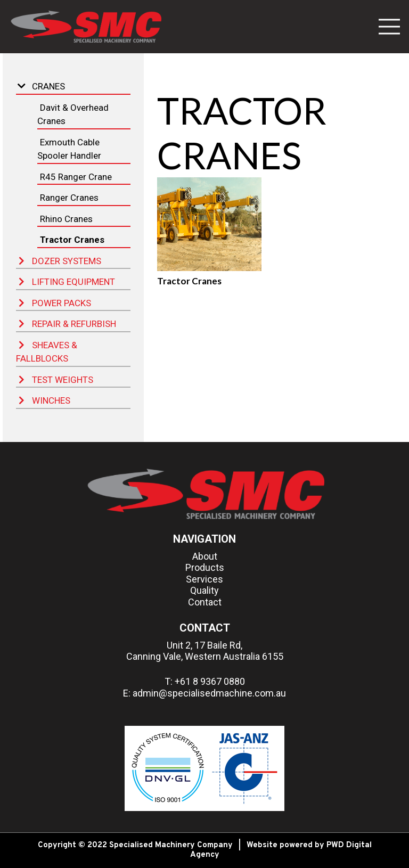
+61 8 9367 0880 (210, 681)
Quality (204, 590)
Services (204, 579)
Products (205, 567)
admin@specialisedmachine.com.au (209, 693)
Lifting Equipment (67, 282)
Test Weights (56, 380)
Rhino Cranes (66, 219)
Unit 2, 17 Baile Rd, (204, 645)
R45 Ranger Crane (76, 177)
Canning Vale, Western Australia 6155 (205, 656)
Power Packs (55, 303)
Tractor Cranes (72, 240)
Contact (205, 602)
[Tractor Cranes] (209, 224)
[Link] (85, 27)
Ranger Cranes (69, 198)
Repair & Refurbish (67, 324)
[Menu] (389, 27)
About (205, 556)
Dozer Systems (60, 261)
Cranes (41, 86)
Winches (44, 400)
